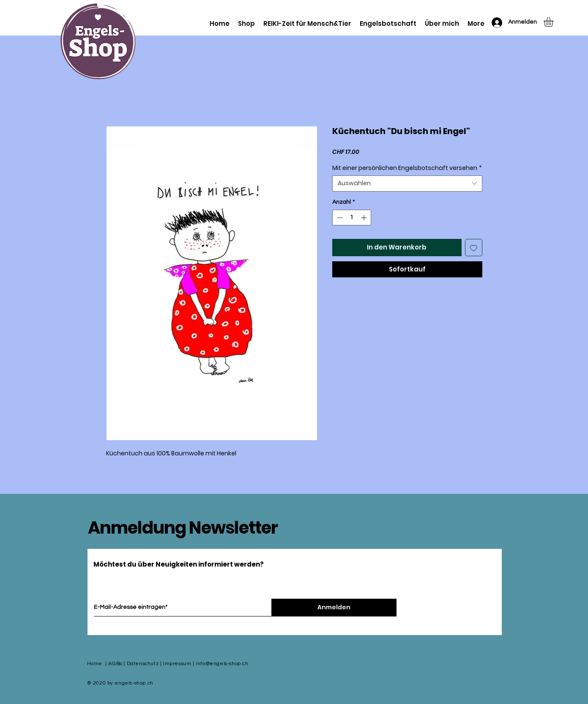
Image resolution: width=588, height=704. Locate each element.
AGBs (115, 664)
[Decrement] (339, 218)
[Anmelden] (334, 608)
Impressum (177, 664)
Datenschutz (143, 664)
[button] (554, 22)
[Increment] (365, 218)
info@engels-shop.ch (222, 664)
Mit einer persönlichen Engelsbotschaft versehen (407, 168)
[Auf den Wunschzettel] (474, 248)
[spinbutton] (352, 218)
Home (95, 664)
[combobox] (407, 184)
